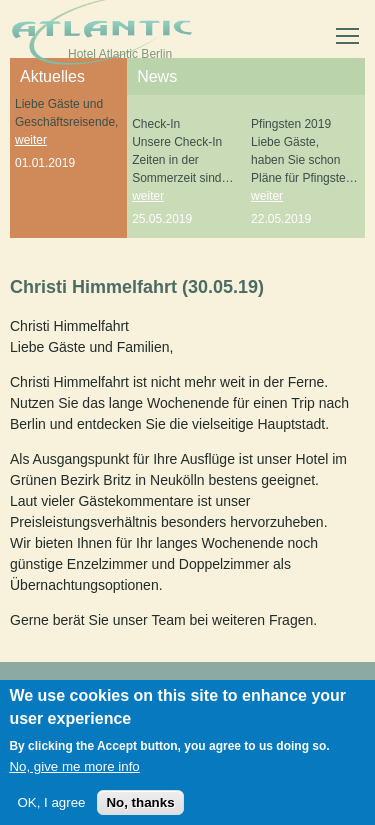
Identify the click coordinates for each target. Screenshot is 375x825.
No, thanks (140, 806)
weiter (31, 140)
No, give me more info (74, 770)
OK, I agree (51, 806)
